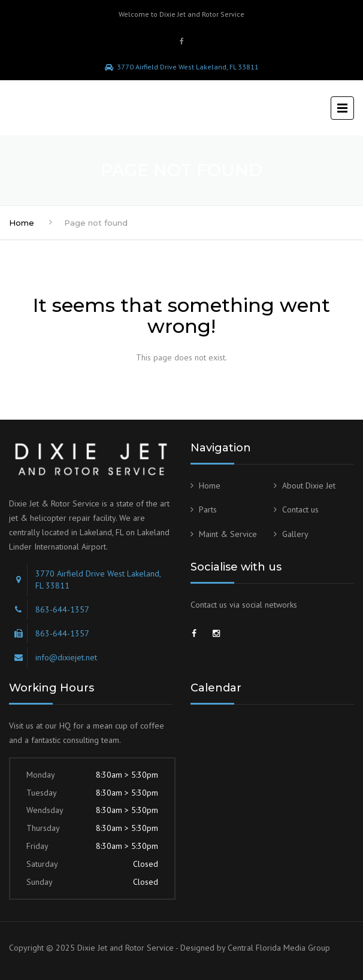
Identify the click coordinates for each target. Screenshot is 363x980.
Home (22, 223)
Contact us (300, 509)
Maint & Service (228, 534)
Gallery (295, 534)
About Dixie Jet (309, 486)
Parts (208, 509)
